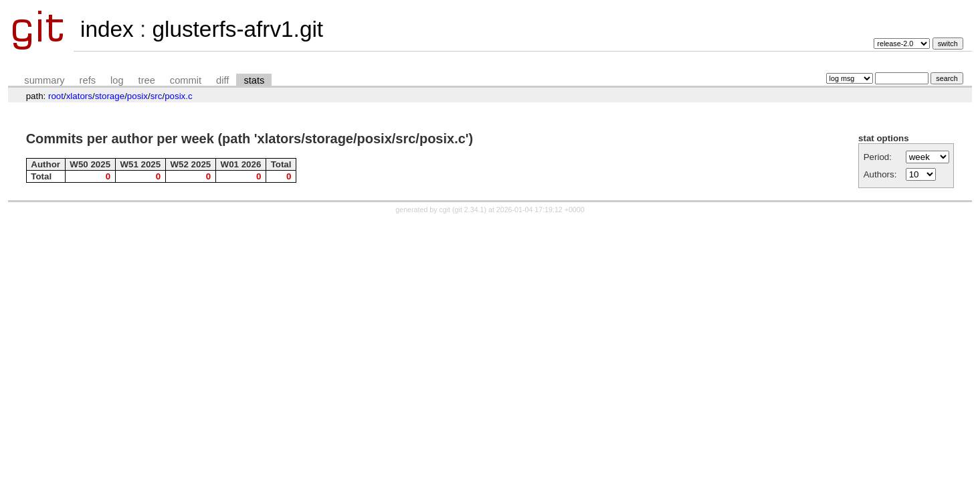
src (157, 96)
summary (44, 80)
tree (147, 80)
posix (137, 96)
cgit (446, 210)
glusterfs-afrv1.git (237, 29)
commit (186, 80)
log (117, 80)
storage (110, 96)
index (107, 29)
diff (222, 80)
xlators (79, 96)
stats (254, 80)
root (56, 96)
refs (88, 80)
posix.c (178, 96)
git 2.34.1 (470, 210)
